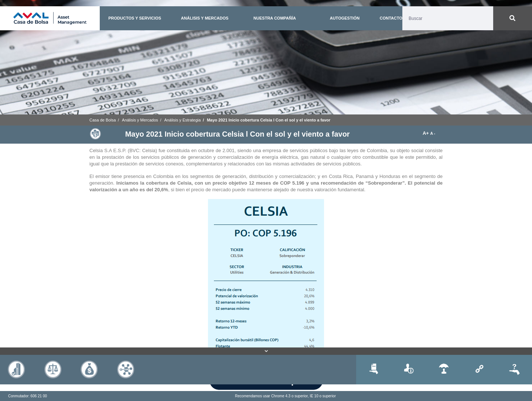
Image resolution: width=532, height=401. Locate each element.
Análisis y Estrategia (182, 120)
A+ (427, 133)
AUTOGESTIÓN (345, 18)
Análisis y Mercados (140, 120)
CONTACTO (391, 18)
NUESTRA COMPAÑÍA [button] (275, 18)
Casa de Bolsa (103, 120)
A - (433, 133)
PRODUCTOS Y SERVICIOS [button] (135, 18)
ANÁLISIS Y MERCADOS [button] (205, 18)
